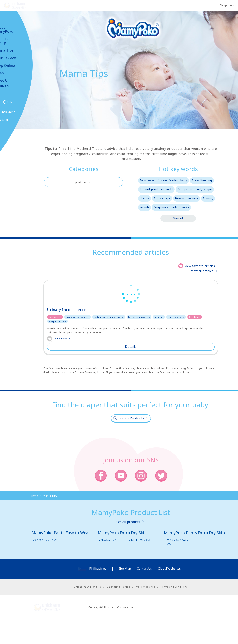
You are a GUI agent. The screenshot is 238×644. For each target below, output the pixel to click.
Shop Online (16, 66)
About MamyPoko (15, 29)
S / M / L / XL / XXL (46, 564)
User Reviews (16, 58)
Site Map (125, 593)
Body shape (162, 198)
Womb (144, 207)
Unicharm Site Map (118, 611)
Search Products (131, 442)
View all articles (202, 271)
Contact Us (144, 593)
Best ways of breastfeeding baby (164, 180)
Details (71, 371)
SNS (20, 102)
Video (10, 73)
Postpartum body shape (195, 189)
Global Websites (169, 593)
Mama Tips (15, 50)
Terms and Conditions (174, 611)
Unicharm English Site (87, 611)
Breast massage (187, 198)
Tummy (208, 198)
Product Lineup (12, 41)
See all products (128, 546)
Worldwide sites (145, 611)
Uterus (145, 198)
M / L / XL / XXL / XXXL (177, 566)
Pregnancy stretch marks (171, 207)
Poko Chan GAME (12, 122)
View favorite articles (200, 266)
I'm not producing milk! (156, 189)
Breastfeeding (202, 180)
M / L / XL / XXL (141, 564)
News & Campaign (14, 83)
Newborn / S (109, 564)
